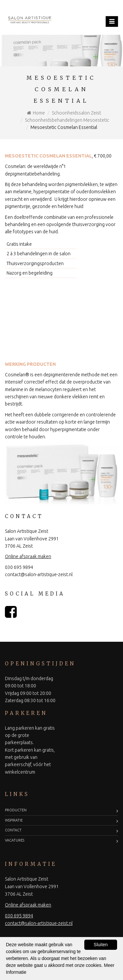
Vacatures (15, 840)
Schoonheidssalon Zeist (76, 113)
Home (39, 113)
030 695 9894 (19, 567)
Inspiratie (14, 820)
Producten (16, 810)
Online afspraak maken (28, 556)
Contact (13, 830)
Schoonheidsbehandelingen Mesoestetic (67, 120)
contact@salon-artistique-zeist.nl (39, 574)
